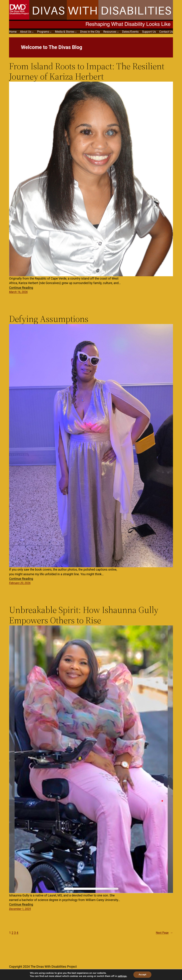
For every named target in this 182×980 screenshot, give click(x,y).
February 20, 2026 (20, 583)
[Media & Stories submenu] (76, 32)
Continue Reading (21, 288)
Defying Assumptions (49, 319)
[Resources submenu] (118, 32)
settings (122, 976)
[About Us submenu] (33, 32)
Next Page (164, 933)
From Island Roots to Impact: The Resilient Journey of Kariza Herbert (87, 71)
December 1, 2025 (20, 909)
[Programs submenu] (51, 32)
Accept (142, 975)
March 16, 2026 (18, 292)
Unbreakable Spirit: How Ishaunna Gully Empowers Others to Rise (84, 615)
